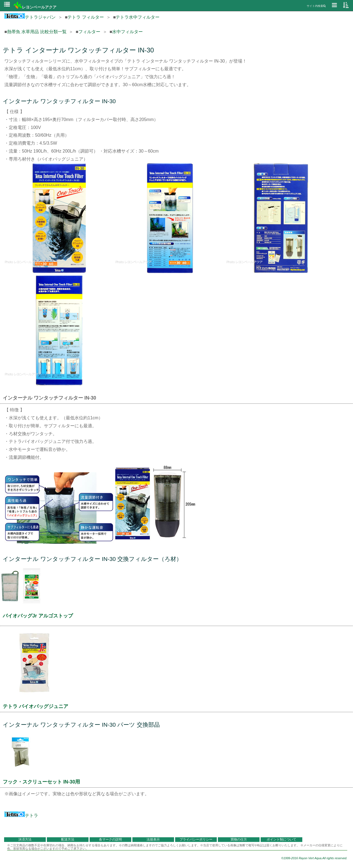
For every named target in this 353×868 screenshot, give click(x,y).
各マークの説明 (110, 839)
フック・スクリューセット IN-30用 (41, 782)
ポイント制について (281, 839)
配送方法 (68, 839)
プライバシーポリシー (196, 839)
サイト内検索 (316, 6)
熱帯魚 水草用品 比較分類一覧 (37, 32)
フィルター (89, 32)
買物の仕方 (239, 839)
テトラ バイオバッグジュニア (35, 706)
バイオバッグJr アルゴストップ (38, 616)
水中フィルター (127, 32)
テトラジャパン (30, 17)
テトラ (21, 815)
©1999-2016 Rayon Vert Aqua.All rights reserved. (314, 858)
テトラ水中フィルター (138, 17)
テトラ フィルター (86, 17)
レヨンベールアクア (35, 7)
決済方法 (25, 839)
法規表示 (153, 839)
